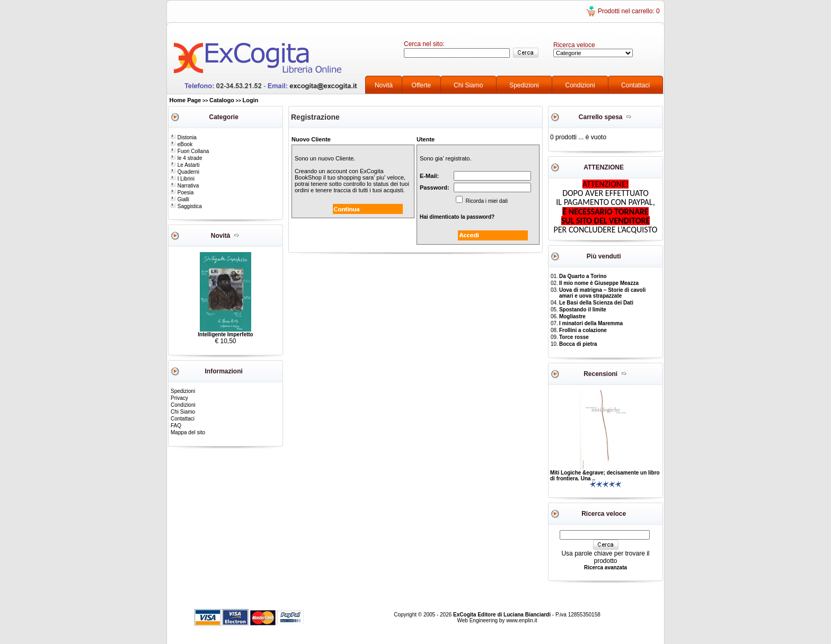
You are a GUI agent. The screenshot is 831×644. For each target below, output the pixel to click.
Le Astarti (185, 165)
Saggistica (186, 206)
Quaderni (185, 172)
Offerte (421, 85)
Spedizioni (524, 85)
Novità (384, 85)
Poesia (182, 193)
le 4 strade (186, 158)
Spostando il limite (583, 310)
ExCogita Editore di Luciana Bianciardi (503, 615)
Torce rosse (574, 337)
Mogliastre (572, 316)
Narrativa (184, 186)
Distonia (183, 137)
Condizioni (580, 85)
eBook (181, 144)
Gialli (180, 199)
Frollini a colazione (583, 330)
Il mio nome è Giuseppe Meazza (599, 283)
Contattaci (635, 85)
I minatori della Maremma (591, 323)
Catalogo (222, 100)
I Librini (182, 179)
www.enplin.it (521, 620)
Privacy (179, 398)
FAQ (176, 426)
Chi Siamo (468, 85)
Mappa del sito (188, 432)
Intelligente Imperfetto (225, 334)
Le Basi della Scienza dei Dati (596, 303)
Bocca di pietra (578, 344)
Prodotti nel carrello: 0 (629, 11)
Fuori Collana (189, 151)
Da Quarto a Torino (583, 276)
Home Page (185, 100)
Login (251, 100)
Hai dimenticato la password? (457, 217)
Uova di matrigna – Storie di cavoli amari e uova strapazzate (602, 293)
